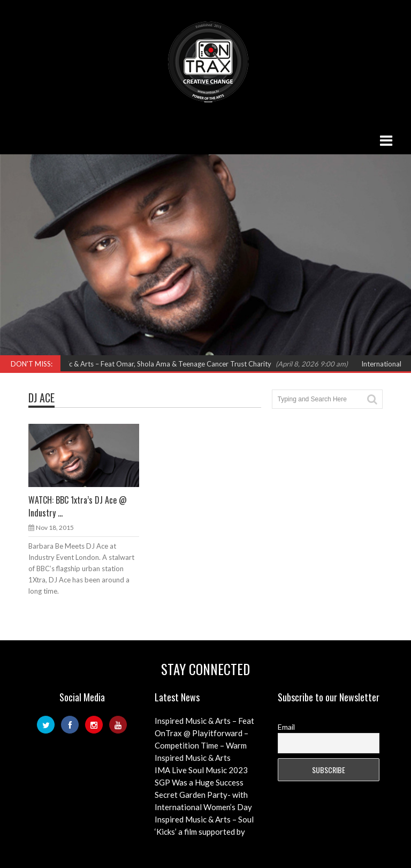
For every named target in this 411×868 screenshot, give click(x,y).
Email (286, 727)
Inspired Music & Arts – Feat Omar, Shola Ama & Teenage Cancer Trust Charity (154, 364)
